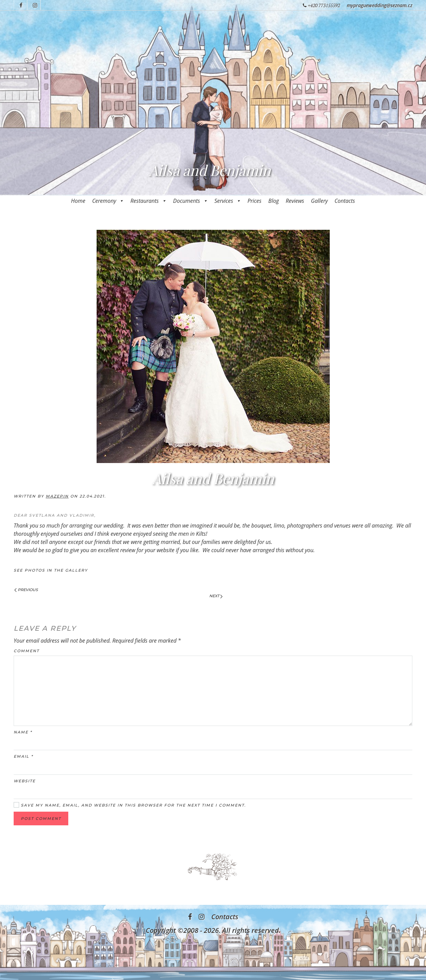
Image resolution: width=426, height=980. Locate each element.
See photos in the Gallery (51, 570)
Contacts (345, 201)
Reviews (295, 201)
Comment (26, 651)
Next (216, 596)
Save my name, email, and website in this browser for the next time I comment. (130, 805)
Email (23, 756)
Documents (190, 201)
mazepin (57, 496)
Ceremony (108, 201)
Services (228, 201)
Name (23, 732)
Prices (254, 201)
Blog (274, 201)
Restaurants (148, 201)
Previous (26, 590)
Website (25, 781)
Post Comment (41, 818)
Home (78, 201)
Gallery (319, 201)
